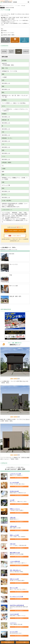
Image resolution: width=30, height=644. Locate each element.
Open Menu (28, 2)
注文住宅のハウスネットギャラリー (7, 6)
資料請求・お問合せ (15, 41)
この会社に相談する (7, 642)
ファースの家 (17, 6)
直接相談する (24, 41)
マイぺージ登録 (22, 642)
